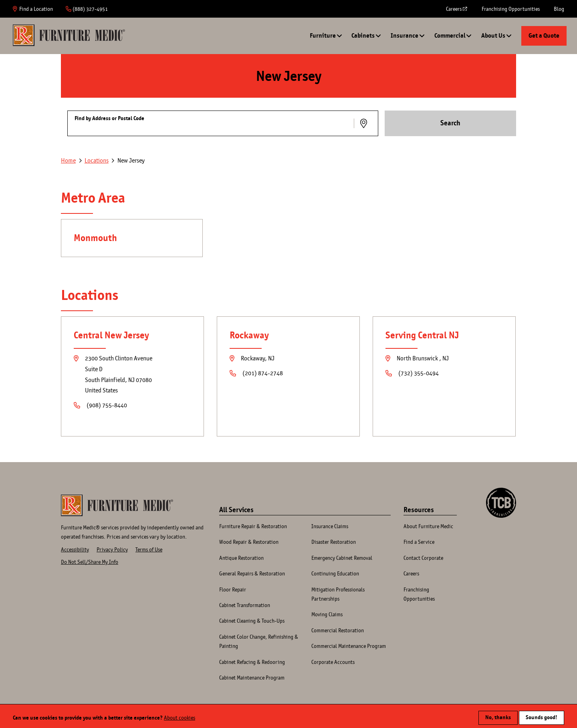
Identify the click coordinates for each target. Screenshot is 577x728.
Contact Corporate (423, 558)
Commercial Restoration (338, 630)
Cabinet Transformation (245, 605)
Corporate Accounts (333, 662)
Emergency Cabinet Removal (342, 558)
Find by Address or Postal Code (109, 118)
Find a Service (419, 542)
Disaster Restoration (334, 542)
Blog (559, 9)
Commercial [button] (450, 36)
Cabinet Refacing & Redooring (252, 662)
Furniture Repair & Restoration (253, 526)
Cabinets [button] (363, 36)
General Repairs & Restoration (252, 573)
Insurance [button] (405, 36)
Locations (97, 160)
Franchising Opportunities (511, 9)
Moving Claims (327, 614)
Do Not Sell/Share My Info (90, 562)
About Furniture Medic (428, 526)
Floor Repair (233, 589)
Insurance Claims (330, 526)
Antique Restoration (241, 558)
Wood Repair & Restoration (249, 542)
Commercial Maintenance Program (349, 646)
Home (69, 35)
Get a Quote (544, 36)
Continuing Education (335, 573)
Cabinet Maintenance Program (252, 678)
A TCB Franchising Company (501, 492)
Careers (457, 12)
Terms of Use (149, 549)
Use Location (365, 123)
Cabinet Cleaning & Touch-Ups (252, 621)
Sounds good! (542, 715)
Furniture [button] (323, 36)
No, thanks (498, 715)
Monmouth (95, 238)
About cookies (180, 715)
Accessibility (75, 549)
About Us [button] (493, 36)
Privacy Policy (112, 549)
